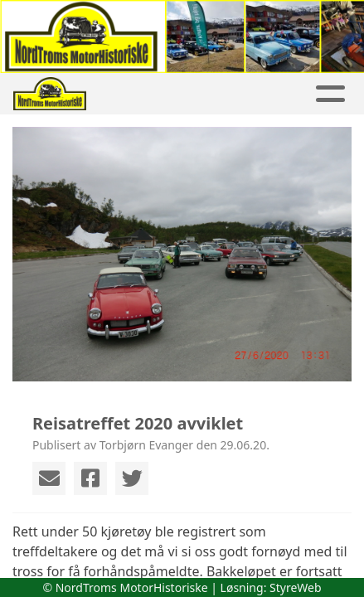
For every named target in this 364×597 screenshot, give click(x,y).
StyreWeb (296, 587)
